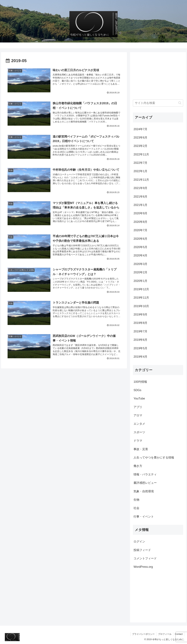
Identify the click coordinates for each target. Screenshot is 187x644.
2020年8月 (140, 222)
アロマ (138, 415)
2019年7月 (140, 331)
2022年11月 (141, 154)
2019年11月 (141, 298)
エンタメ (139, 424)
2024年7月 (140, 129)
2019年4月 (140, 357)
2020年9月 (140, 213)
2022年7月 (140, 163)
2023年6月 (140, 138)
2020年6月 (140, 239)
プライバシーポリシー (143, 634)
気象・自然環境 (144, 491)
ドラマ (138, 441)
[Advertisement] (158, 75)
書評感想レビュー (145, 483)
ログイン (139, 542)
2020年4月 (140, 255)
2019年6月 (140, 340)
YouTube (139, 398)
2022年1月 (140, 171)
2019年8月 (140, 323)
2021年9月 (140, 188)
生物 (136, 500)
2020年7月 (140, 230)
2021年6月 (140, 197)
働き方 (138, 466)
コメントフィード (145, 558)
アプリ (138, 407)
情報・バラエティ (145, 474)
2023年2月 (140, 146)
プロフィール (165, 634)
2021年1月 (140, 205)
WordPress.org (143, 567)
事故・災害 (141, 449)
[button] (180, 103)
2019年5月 (140, 348)
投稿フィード (142, 550)
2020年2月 (140, 272)
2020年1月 (140, 281)
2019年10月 (141, 306)
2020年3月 (140, 264)
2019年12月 (141, 289)
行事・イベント (144, 517)
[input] (158, 103)
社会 (136, 508)
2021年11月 (141, 180)
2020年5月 (140, 247)
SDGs (137, 390)
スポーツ (139, 432)
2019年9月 (140, 315)
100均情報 (140, 382)
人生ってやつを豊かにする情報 (154, 458)
